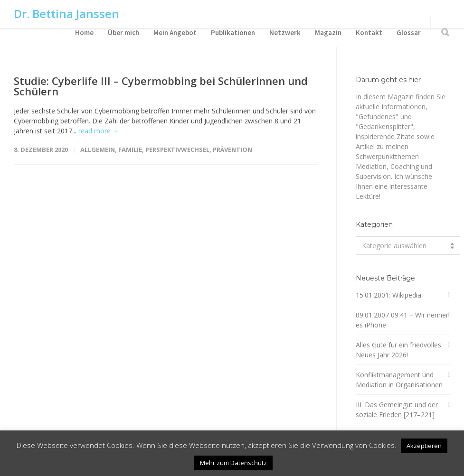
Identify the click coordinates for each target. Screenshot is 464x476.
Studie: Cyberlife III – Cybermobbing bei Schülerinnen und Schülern (161, 86)
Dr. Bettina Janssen (66, 14)
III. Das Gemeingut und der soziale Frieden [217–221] (397, 410)
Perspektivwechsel (177, 149)
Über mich (123, 33)
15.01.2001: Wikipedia (388, 295)
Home (84, 33)
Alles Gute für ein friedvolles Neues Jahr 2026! (398, 350)
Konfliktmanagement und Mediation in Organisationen (399, 380)
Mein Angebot (175, 33)
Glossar (409, 33)
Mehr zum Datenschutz (233, 463)
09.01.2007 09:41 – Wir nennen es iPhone (403, 320)
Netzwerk (285, 33)
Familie (130, 149)
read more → (99, 131)
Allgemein (98, 149)
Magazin (328, 33)
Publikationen (233, 33)
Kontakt (369, 33)
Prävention (232, 149)
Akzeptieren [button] (424, 446)
